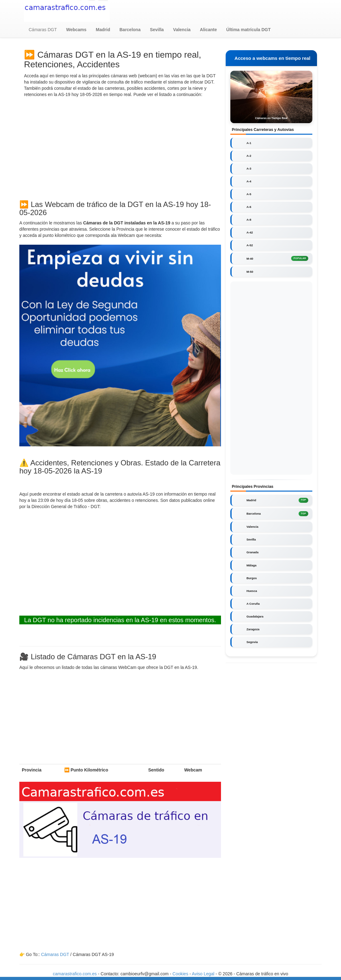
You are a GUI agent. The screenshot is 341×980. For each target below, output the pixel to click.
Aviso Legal (203, 974)
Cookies (181, 974)
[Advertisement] (120, 147)
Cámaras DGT (43, 30)
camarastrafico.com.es (75, 974)
